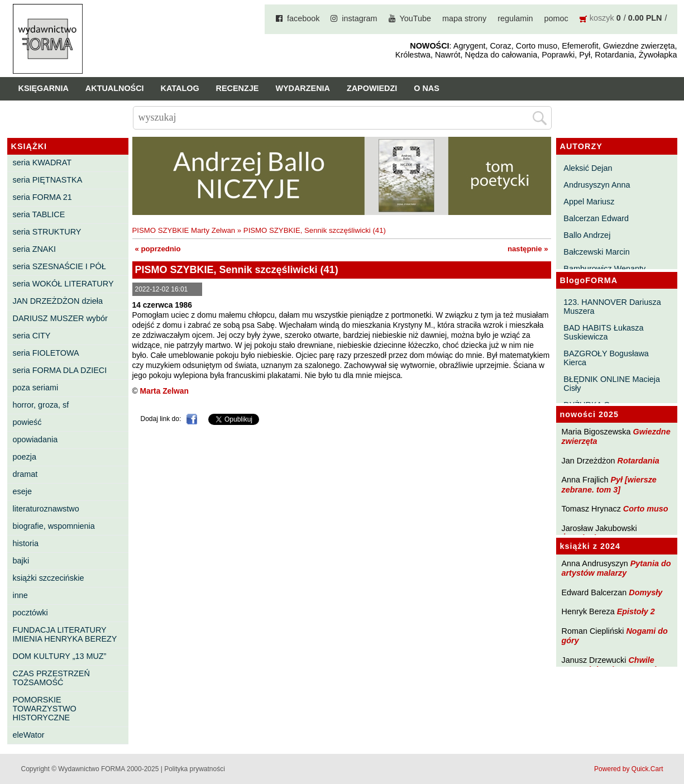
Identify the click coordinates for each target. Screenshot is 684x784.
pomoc (556, 18)
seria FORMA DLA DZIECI (60, 370)
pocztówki (30, 613)
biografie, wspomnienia (54, 526)
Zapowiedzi (372, 88)
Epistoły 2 (636, 611)
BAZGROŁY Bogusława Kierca (606, 358)
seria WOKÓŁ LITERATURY (63, 284)
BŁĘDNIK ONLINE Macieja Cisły (612, 384)
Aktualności (115, 88)
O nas (427, 88)
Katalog (180, 88)
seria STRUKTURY (47, 232)
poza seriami (36, 388)
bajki (21, 561)
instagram (359, 18)
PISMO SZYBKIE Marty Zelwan (184, 230)
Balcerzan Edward (596, 218)
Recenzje (238, 88)
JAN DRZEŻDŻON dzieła (58, 301)
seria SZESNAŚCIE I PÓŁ (59, 266)
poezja (25, 457)
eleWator (29, 735)
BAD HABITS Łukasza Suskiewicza (603, 332)
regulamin (515, 18)
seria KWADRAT (42, 162)
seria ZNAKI (35, 249)
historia (26, 543)
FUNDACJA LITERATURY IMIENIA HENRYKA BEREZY (65, 634)
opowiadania (35, 439)
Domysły (645, 592)
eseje (22, 491)
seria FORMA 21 (42, 197)
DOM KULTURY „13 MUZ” (60, 656)
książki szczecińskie (49, 578)
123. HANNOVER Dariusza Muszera (612, 307)
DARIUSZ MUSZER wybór (60, 318)
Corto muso (646, 509)
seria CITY (32, 336)
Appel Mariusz (589, 202)
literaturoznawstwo (46, 509)
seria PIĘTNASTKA (48, 180)
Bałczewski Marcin (596, 252)
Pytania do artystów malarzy (616, 568)
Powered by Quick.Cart (628, 769)
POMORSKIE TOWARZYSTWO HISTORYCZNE (45, 709)
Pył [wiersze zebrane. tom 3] (609, 484)
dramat (25, 474)
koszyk (602, 18)
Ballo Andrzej (587, 235)
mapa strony (464, 18)
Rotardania (638, 461)
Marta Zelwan (164, 391)
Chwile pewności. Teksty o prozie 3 (615, 665)
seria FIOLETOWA (46, 353)
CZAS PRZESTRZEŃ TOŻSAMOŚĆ (51, 678)
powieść (27, 422)
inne (20, 595)
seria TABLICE (39, 214)
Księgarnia (44, 88)
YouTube (416, 18)
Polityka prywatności (195, 769)
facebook (303, 18)
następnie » (528, 249)
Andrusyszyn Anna (597, 185)
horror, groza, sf (41, 405)
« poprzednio (158, 249)
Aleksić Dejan (588, 168)
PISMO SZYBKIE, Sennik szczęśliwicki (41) (315, 230)
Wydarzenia (303, 88)
